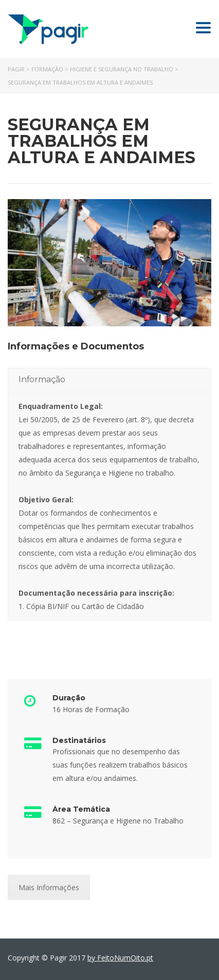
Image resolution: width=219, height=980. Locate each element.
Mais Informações (49, 887)
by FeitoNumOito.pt (120, 958)
